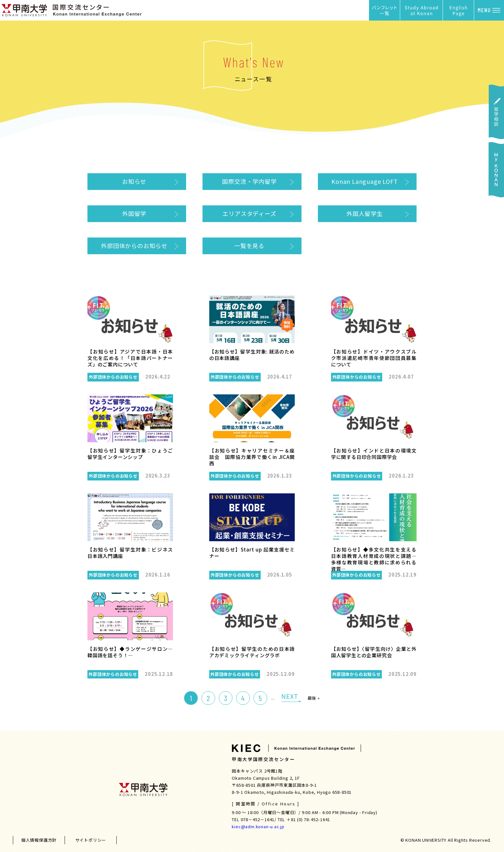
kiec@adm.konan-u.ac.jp (258, 826)
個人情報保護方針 (39, 840)
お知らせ (134, 181)
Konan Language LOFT (364, 181)
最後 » (314, 698)
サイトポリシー (91, 840)
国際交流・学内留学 (249, 181)
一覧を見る (249, 246)
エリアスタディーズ (249, 213)
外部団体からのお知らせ (134, 246)
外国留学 (134, 213)
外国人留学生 (365, 213)
